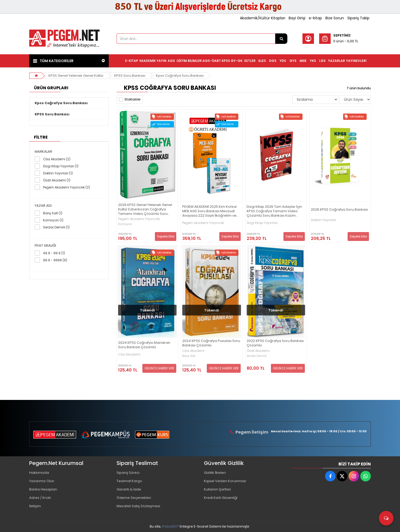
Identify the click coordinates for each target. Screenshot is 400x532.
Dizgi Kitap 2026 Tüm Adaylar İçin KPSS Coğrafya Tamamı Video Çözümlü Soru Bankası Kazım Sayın (274, 211)
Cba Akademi (129, 354)
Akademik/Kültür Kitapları (263, 18)
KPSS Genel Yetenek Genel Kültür (76, 76)
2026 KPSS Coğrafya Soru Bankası (339, 210)
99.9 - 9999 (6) (55, 260)
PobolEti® (171, 526)
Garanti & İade (129, 489)
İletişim (35, 506)
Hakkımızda (39, 473)
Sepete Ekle (166, 236)
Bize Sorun (335, 18)
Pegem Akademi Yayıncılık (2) (66, 187)
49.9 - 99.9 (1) (54, 253)
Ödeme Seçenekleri (134, 498)
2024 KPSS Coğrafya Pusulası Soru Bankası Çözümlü (211, 343)
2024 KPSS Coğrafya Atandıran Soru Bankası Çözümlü (144, 345)
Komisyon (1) (53, 220)
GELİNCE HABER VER (159, 368)
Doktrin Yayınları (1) (58, 173)
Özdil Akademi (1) (57, 180)
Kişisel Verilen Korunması (225, 481)
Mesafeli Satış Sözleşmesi (138, 506)
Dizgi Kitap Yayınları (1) (61, 166)
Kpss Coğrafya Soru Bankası (180, 76)
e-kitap (315, 18)
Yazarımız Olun (42, 481)
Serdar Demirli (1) (56, 227)
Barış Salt (189, 356)
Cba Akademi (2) (57, 159)
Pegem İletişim (252, 432)
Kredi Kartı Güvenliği (221, 498)
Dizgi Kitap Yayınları (262, 223)
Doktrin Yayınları (323, 220)
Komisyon (125, 224)
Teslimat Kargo (129, 481)
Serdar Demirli (257, 356)
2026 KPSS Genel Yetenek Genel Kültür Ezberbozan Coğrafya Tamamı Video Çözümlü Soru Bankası (145, 209)
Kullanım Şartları (217, 489)
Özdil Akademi (258, 351)
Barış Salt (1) (53, 213)
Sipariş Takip (358, 18)
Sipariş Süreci (128, 473)
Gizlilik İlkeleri (215, 473)
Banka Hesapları (43, 489)
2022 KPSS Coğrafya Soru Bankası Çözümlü (275, 343)
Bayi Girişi (297, 18)
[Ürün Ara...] (281, 39)
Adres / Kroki (40, 498)
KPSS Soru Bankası (130, 76)
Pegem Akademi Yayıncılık (139, 219)
